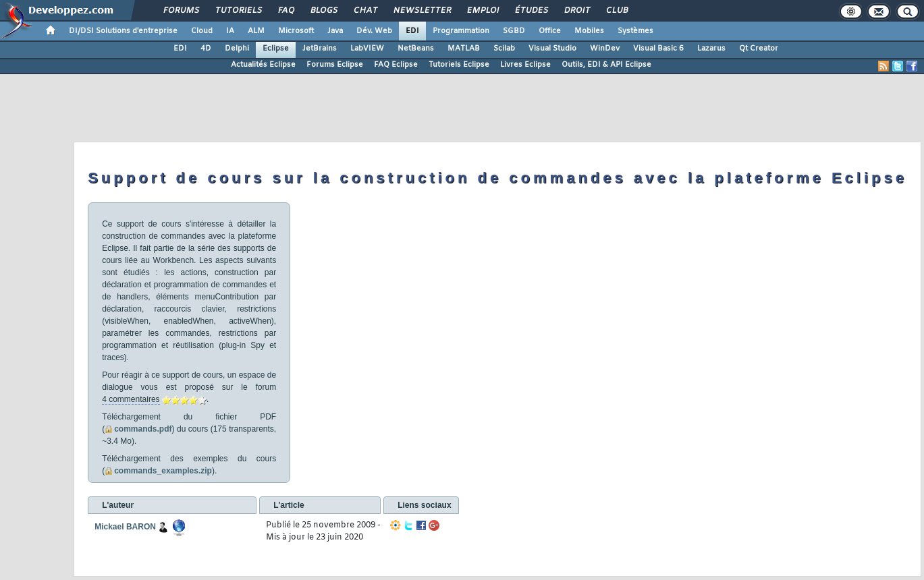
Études (531, 11)
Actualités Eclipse (263, 65)
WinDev (605, 49)
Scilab (504, 49)
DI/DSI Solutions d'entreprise (123, 31)
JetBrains (320, 49)
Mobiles (589, 31)
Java (335, 31)
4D (206, 49)
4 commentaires (131, 399)
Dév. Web (374, 31)
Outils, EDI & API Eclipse (606, 65)
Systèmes (635, 31)
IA (230, 31)
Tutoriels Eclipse (459, 65)
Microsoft (296, 31)
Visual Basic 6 (658, 49)
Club (616, 11)
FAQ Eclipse (396, 65)
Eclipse (276, 49)
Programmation (461, 31)
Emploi (482, 11)
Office (550, 31)
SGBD (514, 31)
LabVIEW (367, 49)
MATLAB (464, 49)
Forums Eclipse (335, 65)
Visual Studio (552, 49)
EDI (412, 31)
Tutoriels (238, 11)
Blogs (323, 11)
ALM (256, 31)
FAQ (286, 11)
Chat (365, 11)
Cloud (202, 31)
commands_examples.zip (163, 471)
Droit (576, 11)
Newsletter (422, 11)
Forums (181, 11)
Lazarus (711, 49)
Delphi (237, 49)
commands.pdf (143, 429)
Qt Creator (759, 49)
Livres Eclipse (525, 65)
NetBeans (416, 49)
